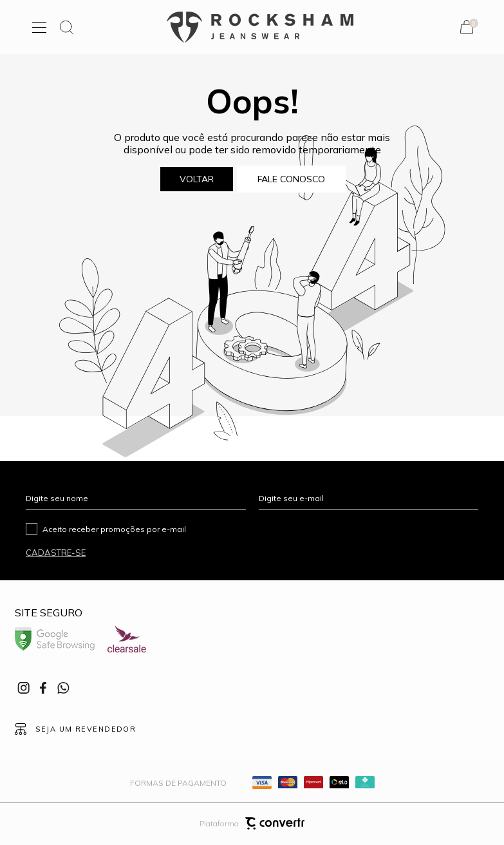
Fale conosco (291, 179)
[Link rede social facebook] (44, 688)
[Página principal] (260, 27)
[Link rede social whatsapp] (63, 688)
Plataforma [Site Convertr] (252, 823)
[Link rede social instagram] (24, 688)
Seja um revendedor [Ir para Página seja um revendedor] (86, 729)
